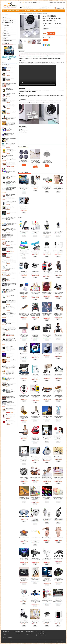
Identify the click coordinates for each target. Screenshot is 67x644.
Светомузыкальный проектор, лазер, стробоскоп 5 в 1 (10, 355)
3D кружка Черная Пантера (10, 79)
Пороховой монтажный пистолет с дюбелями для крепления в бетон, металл (35, 539)
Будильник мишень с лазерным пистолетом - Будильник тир (58, 314)
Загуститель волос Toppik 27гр (35, 186)
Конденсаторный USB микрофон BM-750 (35, 417)
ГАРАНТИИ (34, 11)
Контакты (4, 634)
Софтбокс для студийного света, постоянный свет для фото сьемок (47, 580)
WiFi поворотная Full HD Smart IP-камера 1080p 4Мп (58, 252)
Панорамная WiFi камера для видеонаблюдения (35, 519)
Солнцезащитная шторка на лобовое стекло (11, 224)
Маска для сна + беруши (11, 360)
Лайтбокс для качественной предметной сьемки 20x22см (24, 459)
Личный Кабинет (29, 633)
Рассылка (27, 634)
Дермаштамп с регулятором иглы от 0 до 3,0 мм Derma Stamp (11, 261)
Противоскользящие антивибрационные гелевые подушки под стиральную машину (35, 162)
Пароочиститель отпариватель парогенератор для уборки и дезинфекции (11, 157)
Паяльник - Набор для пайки (11, 279)
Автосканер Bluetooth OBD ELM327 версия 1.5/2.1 (24, 294)
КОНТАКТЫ (40, 11)
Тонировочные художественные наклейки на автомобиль (58, 600)
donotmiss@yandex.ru (42, 636)
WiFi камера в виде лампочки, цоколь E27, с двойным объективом (11, 366)
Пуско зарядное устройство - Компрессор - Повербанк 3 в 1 (11, 100)
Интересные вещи (7, 37)
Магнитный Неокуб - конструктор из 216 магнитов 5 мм (24, 479)
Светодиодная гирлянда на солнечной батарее (11, 111)
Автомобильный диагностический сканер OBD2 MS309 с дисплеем (47, 273)
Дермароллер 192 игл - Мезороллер (11, 274)
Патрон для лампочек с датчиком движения (47, 519)
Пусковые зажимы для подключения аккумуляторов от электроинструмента (11, 196)
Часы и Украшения (7, 35)
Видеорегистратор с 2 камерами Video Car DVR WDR (47, 335)
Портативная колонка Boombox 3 (11, 68)
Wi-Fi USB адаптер (10, 295)
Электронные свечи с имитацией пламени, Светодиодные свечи (11, 123)
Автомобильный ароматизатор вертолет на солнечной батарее (35, 273)
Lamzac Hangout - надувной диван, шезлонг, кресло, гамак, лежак (24, 253)
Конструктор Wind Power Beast (47, 417)
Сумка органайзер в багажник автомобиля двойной (58, 579)
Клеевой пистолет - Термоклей (10, 207)
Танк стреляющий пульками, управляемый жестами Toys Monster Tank (35, 601)
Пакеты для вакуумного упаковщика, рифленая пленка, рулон (47, 187)
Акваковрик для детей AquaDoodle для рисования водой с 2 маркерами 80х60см (35, 294)
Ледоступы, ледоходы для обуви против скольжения (24, 208)
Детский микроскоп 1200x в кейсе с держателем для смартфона (24, 356)
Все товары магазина (7, 40)
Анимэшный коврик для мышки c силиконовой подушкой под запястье (47, 294)
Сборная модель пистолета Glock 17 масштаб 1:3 (10, 249)
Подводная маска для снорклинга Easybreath (58, 519)
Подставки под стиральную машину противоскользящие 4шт (11, 308)
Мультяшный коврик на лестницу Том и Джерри (24, 498)
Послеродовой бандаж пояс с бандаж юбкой (47, 538)
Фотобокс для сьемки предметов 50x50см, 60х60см (58, 621)
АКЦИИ (18, 11)
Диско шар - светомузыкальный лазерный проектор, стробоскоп (10, 322)
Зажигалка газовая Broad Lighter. (11, 139)
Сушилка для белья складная (24, 600)
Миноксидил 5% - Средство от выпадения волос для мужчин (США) (9, 57)
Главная (20, 14)
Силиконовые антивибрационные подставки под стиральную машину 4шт (11, 403)
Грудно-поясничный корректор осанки (58, 335)
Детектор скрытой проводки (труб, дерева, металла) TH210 (11, 151)
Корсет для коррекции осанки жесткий (58, 417)
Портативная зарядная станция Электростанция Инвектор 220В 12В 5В (11, 302)
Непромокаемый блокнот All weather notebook (58, 498)
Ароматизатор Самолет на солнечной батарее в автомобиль (58, 294)
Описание (21, 52)
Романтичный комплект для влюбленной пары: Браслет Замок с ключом (47, 560)
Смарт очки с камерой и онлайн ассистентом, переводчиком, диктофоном (11, 189)
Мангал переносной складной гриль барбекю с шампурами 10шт (11, 230)
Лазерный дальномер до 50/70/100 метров (11, 202)
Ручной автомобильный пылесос (58, 559)
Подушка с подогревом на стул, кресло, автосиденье (24, 539)
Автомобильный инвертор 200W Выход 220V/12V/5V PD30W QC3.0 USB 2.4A (11, 314)
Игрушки (4, 39)
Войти (59, 2)
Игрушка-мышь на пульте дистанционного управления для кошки (47, 376)
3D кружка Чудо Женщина (10, 73)
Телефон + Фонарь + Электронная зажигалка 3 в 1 (47, 600)
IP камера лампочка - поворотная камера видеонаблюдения (47, 232)
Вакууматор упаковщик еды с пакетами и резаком (11, 218)
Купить (24, 165)
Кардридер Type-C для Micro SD (11, 177)
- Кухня (4, 29)
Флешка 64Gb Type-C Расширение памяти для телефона (11, 182)
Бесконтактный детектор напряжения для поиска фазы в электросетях (24, 314)
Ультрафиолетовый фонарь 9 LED (10, 129)
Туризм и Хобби (6, 34)
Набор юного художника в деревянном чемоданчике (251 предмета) (35, 499)
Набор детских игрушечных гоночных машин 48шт (11, 255)
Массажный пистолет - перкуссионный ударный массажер (47, 479)
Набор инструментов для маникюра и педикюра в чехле (11, 284)
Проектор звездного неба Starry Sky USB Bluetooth (24, 560)
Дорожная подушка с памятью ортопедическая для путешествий (11, 391)
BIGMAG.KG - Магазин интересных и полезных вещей (11, 641)
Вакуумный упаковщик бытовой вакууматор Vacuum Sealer (24, 335)
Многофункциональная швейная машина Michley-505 (58, 479)
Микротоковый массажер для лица (11, 84)
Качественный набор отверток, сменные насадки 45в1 (24, 417)
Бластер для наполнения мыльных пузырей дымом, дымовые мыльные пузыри (47, 315)
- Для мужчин (6, 32)
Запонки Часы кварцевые (58, 354)
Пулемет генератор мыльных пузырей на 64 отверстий (35, 560)
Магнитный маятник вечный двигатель (58, 457)
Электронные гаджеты (8, 21)
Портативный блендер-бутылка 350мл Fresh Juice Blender (11, 416)
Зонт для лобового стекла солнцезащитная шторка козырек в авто (24, 376)
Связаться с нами (17, 633)
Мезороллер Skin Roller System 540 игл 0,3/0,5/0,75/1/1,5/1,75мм (58, 187)
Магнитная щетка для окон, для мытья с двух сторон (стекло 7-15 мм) (47, 458)
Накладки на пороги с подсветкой (47, 498)
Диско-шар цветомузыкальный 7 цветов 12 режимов (35, 355)
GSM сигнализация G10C (35, 232)
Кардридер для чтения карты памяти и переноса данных (11, 290)
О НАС (22, 11)
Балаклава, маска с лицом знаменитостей (11, 397)
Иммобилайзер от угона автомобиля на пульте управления (24, 397)
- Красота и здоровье (7, 27)
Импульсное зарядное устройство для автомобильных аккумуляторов (35, 397)
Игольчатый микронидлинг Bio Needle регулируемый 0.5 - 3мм (11, 267)
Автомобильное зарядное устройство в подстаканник (24, 273)
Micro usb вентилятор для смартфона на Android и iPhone (35, 252)
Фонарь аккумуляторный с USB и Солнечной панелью (11, 378)
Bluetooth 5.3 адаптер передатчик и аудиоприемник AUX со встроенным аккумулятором (9, 341)
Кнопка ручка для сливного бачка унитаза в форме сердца (11, 422)
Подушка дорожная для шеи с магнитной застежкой (11, 384)
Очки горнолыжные (24, 518)
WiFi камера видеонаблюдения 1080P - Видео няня (47, 252)
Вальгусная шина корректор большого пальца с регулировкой (11, 243)
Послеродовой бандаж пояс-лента (58, 538)
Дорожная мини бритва (47, 354)
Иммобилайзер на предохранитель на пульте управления (58, 376)
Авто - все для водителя (8, 22)
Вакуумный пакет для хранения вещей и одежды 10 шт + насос (11, 145)
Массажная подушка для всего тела (35, 478)
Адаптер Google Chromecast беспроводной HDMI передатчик (10, 348)
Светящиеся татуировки (11, 212)
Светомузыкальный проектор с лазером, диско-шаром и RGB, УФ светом (11, 171)
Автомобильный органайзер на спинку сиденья (58, 273)
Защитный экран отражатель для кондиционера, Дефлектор (10, 236)
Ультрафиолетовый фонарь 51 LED (10, 134)
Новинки (4, 17)
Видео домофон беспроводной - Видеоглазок (35, 335)
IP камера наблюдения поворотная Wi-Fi (58, 232)
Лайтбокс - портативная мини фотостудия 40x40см (58, 437)
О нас (4, 633)
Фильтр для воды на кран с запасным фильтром (35, 621)
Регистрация (63, 2)
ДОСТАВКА (28, 11)
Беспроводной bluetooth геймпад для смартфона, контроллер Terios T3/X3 (35, 314)
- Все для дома (6, 26)
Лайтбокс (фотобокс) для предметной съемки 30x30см (47, 437)
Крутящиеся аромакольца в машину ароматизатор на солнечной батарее (35, 438)
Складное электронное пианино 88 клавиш (11, 334)
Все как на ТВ (5, 24)
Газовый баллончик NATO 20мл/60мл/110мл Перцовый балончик (11, 117)
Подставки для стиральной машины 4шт (24, 161)
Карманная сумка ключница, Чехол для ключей (11, 410)
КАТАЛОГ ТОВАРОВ (10, 11)
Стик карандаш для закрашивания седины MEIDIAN (11, 106)
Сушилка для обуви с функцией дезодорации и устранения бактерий (11, 328)
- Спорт (5, 30)
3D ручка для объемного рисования (24, 232)
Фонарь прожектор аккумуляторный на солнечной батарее (10, 372)
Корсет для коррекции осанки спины (24, 437)
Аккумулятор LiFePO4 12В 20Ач (11, 94)
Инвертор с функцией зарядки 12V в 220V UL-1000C (11, 164)
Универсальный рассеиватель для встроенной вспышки (24, 621)
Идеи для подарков (7, 19)
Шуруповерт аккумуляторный (10, 89)
